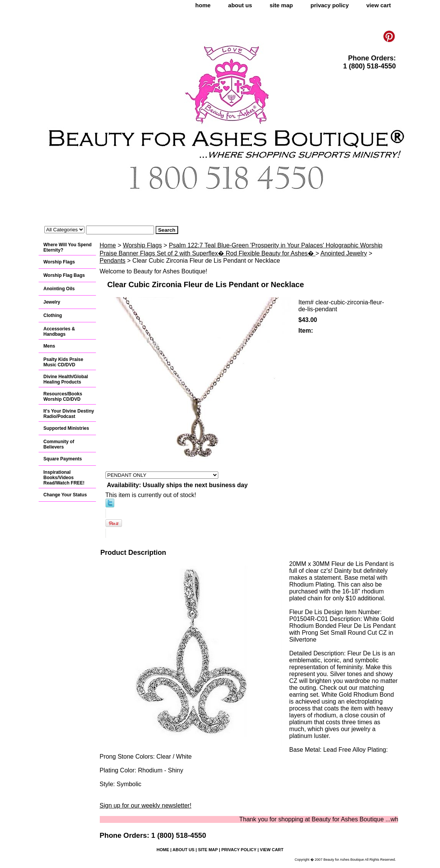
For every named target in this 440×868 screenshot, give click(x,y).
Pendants (113, 261)
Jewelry (52, 302)
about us (240, 5)
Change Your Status (65, 495)
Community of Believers (59, 444)
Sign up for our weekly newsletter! (146, 805)
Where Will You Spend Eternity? (68, 247)
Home (108, 245)
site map (281, 5)
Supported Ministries (66, 428)
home (203, 5)
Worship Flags (142, 245)
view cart (378, 5)
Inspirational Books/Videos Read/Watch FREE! (64, 478)
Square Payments (63, 459)
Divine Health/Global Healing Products (66, 379)
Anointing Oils (59, 289)
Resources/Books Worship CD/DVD (63, 397)
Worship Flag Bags (64, 275)
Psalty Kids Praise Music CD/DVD (63, 362)
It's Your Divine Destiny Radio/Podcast (69, 414)
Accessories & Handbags (59, 332)
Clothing (53, 315)
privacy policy (330, 5)
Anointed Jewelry (344, 253)
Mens (50, 346)
